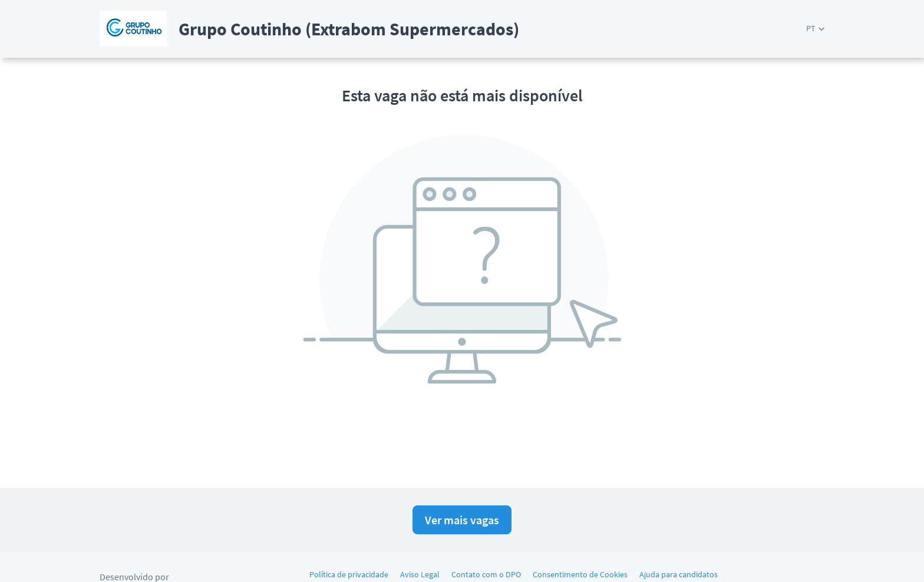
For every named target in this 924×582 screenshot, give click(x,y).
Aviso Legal (420, 574)
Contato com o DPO (486, 574)
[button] (815, 29)
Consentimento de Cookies (580, 574)
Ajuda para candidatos (679, 574)
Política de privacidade (349, 574)
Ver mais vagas (462, 520)
